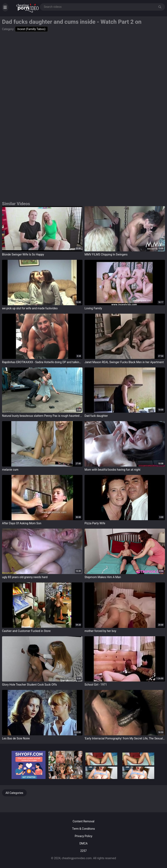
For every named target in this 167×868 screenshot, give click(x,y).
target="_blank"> (42, 229)
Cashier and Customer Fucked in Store (26, 631)
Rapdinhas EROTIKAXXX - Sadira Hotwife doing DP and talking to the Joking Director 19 (42, 362)
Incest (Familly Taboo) (31, 29)
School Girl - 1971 (96, 685)
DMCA (83, 843)
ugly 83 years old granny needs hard (25, 577)
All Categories (14, 793)
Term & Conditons (83, 829)
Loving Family (93, 308)
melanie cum (10, 470)
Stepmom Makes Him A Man (103, 577)
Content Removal (84, 821)
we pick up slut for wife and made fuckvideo (30, 308)
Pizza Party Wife (95, 523)
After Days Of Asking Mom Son (22, 523)
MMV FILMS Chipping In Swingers (106, 254)
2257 (83, 851)
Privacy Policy (83, 836)
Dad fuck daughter (96, 416)
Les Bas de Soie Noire (16, 738)
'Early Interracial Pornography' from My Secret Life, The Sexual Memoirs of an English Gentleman (125, 738)
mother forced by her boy (100, 631)
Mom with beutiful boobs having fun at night (112, 470)
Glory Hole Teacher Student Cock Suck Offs (30, 685)
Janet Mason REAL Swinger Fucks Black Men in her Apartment (124, 362)
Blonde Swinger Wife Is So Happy (23, 254)
